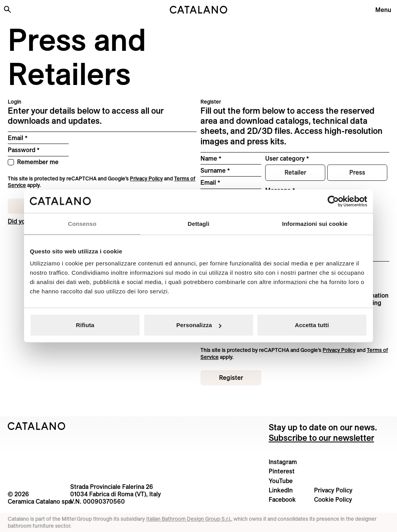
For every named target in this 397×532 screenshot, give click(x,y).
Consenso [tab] (82, 223)
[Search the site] (7, 9)
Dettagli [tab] (198, 223)
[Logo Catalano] (37, 426)
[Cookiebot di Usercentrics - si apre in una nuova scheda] (333, 201)
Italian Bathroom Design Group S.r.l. (189, 519)
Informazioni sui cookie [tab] (315, 223)
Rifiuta (85, 325)
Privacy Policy (146, 178)
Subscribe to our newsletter (321, 438)
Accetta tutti (312, 325)
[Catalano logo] (198, 10)
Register (231, 378)
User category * (287, 158)
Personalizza (199, 325)
